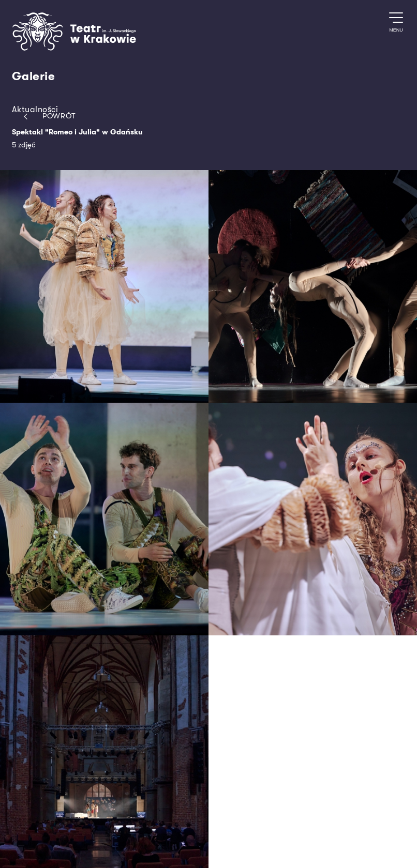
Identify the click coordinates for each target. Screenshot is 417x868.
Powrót (47, 117)
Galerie (34, 77)
